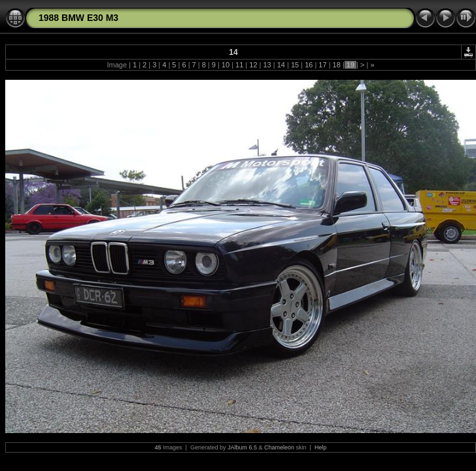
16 (309, 65)
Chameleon (279, 447)
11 (239, 65)
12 (253, 65)
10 (226, 65)
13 (267, 65)
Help (321, 447)
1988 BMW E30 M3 (78, 18)
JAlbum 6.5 (242, 447)
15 (295, 65)
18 (337, 65)
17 (322, 65)
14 (281, 65)
